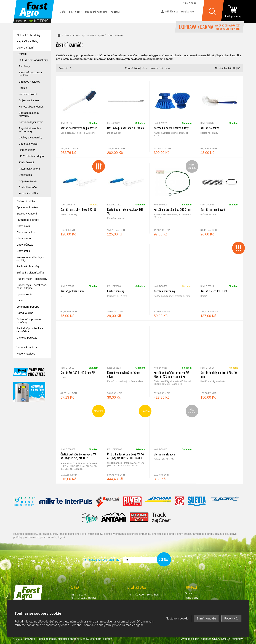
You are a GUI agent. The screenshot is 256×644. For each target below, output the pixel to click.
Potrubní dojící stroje (31, 122)
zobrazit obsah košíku (233, 12)
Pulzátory (24, 66)
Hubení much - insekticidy (32, 279)
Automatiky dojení (29, 169)
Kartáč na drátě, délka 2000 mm (173, 198)
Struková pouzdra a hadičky (30, 74)
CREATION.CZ (221, 639)
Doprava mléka (28, 181)
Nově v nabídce (26, 354)
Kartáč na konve (219, 117)
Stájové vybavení (27, 214)
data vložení (157, 68)
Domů (59, 35)
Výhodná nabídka (27, 347)
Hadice (23, 88)
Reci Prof (25, 502)
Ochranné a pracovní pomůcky (29, 321)
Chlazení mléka (26, 201)
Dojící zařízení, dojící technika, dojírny (84, 35)
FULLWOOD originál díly (33, 60)
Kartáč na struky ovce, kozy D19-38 (126, 198)
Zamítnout (206, 618)
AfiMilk (23, 54)
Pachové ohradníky (28, 266)
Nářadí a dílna (25, 313)
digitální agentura (201, 639)
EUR (193, 3)
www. (27, 605)
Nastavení (177, 618)
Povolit (231, 618)
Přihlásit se (172, 11)
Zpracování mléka (27, 207)
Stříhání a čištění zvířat (30, 273)
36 (239, 68)
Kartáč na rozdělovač (219, 198)
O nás (63, 12)
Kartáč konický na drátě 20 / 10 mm (219, 361)
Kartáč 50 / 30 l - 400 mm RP (79, 361)
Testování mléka (28, 193)
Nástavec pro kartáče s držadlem (126, 117)
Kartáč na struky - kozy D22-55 (79, 198)
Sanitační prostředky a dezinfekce (30, 330)
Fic (180, 502)
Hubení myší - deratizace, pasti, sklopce (32, 286)
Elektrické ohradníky (29, 35)
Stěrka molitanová (173, 443)
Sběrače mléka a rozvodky (29, 114)
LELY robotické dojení (32, 156)
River (132, 502)
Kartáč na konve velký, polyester (79, 117)
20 (229, 68)
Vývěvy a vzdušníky (30, 137)
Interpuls (66, 502)
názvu (145, 68)
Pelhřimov (237, 639)
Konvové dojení (28, 94)
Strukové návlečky (30, 82)
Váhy (20, 300)
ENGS (161, 518)
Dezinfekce (25, 175)
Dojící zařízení (25, 48)
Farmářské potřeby (28, 220)
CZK (186, 3)
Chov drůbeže (25, 245)
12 (234, 68)
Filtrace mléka (27, 150)
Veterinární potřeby (28, 307)
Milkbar (139, 518)
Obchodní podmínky (96, 12)
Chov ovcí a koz (26, 232)
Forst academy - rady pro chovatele (29, 372)
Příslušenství (26, 162)
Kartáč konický (126, 280)
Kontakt (115, 12)
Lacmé (224, 502)
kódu (137, 68)
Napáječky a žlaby (27, 41)
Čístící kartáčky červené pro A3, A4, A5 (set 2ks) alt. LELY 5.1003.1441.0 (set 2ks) (79, 443)
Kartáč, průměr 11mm (79, 280)
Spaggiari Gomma (108, 502)
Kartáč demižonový (173, 280)
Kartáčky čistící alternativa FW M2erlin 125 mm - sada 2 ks (173, 361)
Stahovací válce (28, 144)
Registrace (188, 11)
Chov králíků (24, 251)
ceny (168, 68)
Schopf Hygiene (158, 502)
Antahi (114, 518)
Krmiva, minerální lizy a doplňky (30, 259)
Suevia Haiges (197, 502)
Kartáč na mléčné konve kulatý (173, 117)
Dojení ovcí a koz (29, 100)
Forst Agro (29, 639)
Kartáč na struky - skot (219, 280)
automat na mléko (29, 392)
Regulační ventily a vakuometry (30, 130)
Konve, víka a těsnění (31, 107)
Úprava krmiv (24, 294)
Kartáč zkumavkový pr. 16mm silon (126, 361)
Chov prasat (24, 238)
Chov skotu (23, 226)
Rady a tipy (75, 12)
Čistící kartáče (28, 187)
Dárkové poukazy (27, 338)
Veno (90, 518)
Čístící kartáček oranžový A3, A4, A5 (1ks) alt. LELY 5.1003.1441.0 (126, 443)
